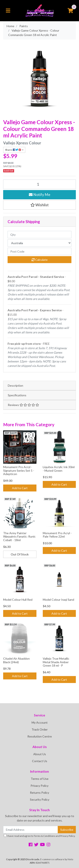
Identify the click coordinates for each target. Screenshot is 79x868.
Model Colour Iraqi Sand (58, 600)
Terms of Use (40, 779)
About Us (40, 754)
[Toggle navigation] (8, 11)
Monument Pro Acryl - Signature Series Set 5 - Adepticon (19, 471)
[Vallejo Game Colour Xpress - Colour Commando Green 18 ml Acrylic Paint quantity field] (39, 184)
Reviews (23, 405)
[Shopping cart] (70, 11)
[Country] (39, 243)
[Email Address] (31, 830)
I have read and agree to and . (39, 836)
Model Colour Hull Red (18, 600)
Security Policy (40, 799)
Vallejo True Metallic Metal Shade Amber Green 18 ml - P (56, 662)
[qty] (39, 235)
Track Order (40, 729)
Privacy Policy (39, 786)
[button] (39, 205)
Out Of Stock (20, 554)
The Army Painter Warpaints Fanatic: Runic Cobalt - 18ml (19, 537)
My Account (40, 722)
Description (15, 385)
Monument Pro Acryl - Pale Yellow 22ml (57, 535)
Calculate (40, 260)
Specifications (17, 395)
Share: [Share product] (13, 150)
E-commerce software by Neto (57, 859)
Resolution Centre (40, 736)
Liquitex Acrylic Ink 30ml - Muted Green (59, 469)
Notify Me (40, 195)
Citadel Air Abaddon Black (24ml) (16, 660)
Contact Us (40, 761)
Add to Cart (20, 488)
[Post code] (39, 251)
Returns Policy (39, 793)
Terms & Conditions (44, 836)
